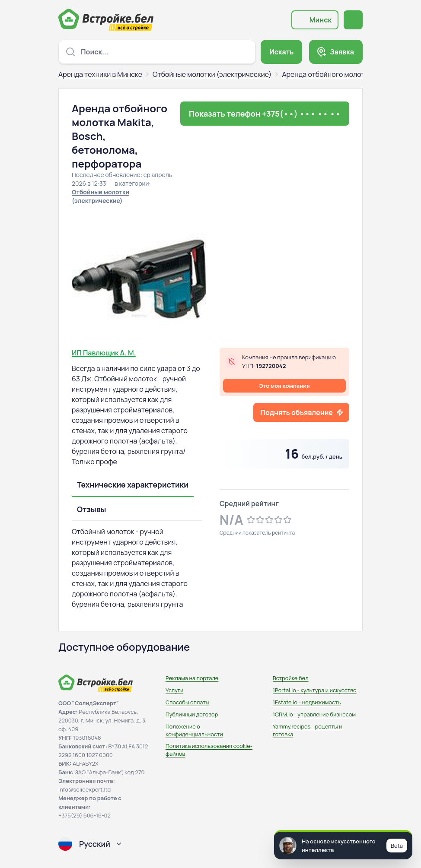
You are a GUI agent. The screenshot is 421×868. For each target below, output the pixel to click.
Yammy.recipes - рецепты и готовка (307, 730)
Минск (321, 20)
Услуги (174, 690)
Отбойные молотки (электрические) (212, 74)
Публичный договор (192, 714)
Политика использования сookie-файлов (209, 750)
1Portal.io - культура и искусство (315, 690)
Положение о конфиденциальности (194, 730)
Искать (281, 52)
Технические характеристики (133, 485)
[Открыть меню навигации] (353, 20)
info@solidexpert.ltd (85, 789)
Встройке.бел (291, 678)
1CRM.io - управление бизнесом (314, 714)
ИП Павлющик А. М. (104, 353)
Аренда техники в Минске (100, 74)
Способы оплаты (187, 702)
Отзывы (92, 509)
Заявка (342, 52)
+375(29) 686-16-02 (85, 815)
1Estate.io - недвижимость (307, 702)
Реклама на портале (192, 678)
